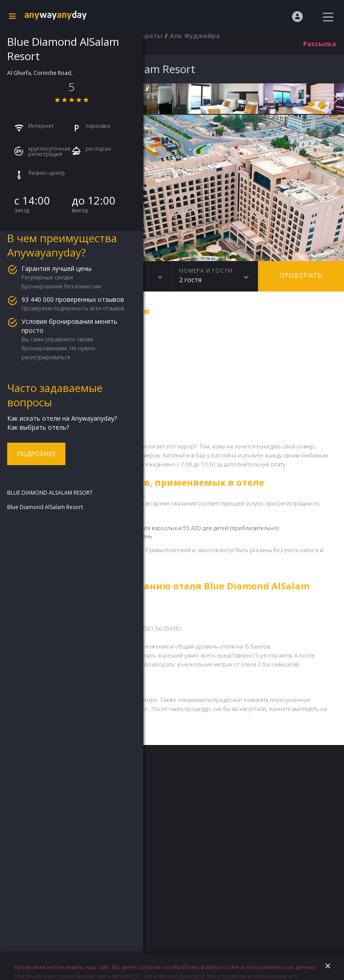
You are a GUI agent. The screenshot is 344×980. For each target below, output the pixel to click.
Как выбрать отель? (38, 427)
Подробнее (36, 454)
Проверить (301, 275)
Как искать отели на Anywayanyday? (62, 418)
